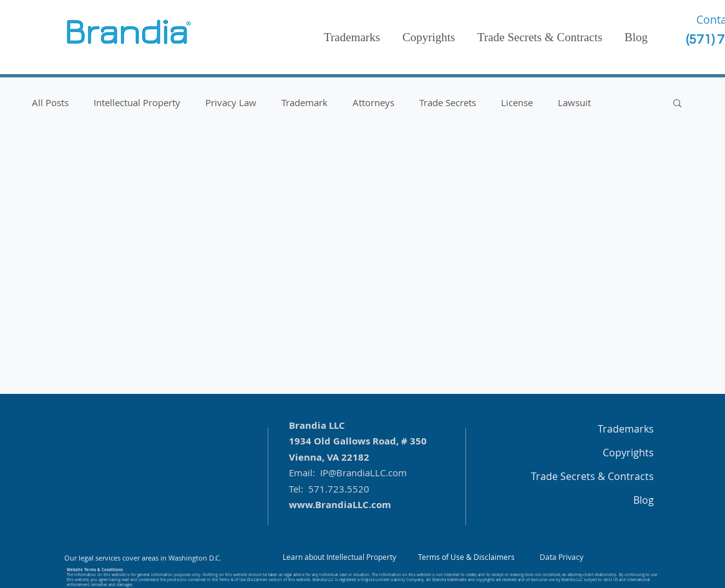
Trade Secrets (448, 102)
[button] (677, 104)
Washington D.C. (195, 558)
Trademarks (626, 429)
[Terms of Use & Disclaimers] (466, 557)
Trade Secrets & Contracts (592, 476)
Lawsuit (574, 102)
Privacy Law (231, 102)
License (517, 102)
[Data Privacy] (562, 557)
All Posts (50, 102)
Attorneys (373, 102)
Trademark (304, 102)
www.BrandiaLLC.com (340, 505)
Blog (644, 500)
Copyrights (628, 453)
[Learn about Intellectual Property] (339, 557)
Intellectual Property (137, 102)
